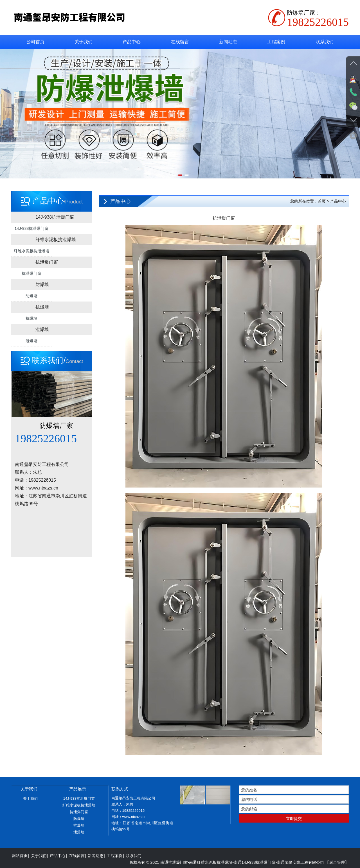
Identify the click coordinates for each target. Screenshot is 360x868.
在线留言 (180, 42)
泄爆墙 (31, 341)
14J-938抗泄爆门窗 (32, 228)
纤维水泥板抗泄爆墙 (31, 251)
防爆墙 (31, 296)
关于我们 (84, 42)
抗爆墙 (31, 318)
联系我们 (325, 42)
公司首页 (35, 42)
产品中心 (132, 42)
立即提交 (294, 859)
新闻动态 (228, 42)
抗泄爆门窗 (31, 273)
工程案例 (276, 42)
